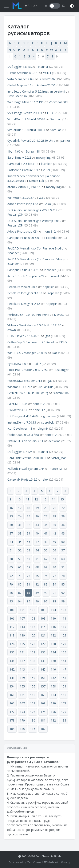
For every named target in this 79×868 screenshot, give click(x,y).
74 (28, 576)
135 (64, 652)
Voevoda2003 (58, 102)
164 (53, 695)
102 (33, 610)
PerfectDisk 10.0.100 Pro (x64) (28, 315)
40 (37, 533)
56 (54, 550)
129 (64, 644)
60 (28, 559)
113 (22, 627)
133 (43, 652)
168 (33, 703)
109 (43, 618)
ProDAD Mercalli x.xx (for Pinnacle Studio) (36, 248)
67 (28, 567)
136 (12, 661)
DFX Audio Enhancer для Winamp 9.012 (34, 221)
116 (53, 627)
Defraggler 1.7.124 (20, 452)
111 (64, 618)
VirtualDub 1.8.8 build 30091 (26, 130)
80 (20, 584)
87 (20, 593)
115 (43, 627)
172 (12, 712)
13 (45, 499)
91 (54, 593)
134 (53, 652)
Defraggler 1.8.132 (20, 67)
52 (20, 550)
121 (43, 635)
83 (46, 584)
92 (63, 593)
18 (28, 508)
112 (12, 627)
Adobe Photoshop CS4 (23, 204)
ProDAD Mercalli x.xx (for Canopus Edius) (35, 259)
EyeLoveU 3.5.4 (18, 364)
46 (28, 542)
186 (33, 729)
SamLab (56, 119)
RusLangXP (15, 214)
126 (33, 644)
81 (28, 584)
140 (53, 661)
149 (22, 678)
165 (64, 695)
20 (46, 508)
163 (43, 695)
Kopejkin (48, 287)
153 (64, 678)
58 (11, 559)
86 (11, 593)
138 (33, 661)
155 (22, 686)
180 (33, 720)
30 (11, 525)
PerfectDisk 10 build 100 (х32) (28, 393)
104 (53, 610)
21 (54, 508)
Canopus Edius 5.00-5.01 (24, 238)
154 (12, 686)
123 (64, 635)
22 (63, 508)
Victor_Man (59, 458)
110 (53, 618)
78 (63, 576)
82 (37, 584)
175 (43, 712)
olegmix (43, 428)
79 (11, 584)
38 (20, 533)
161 (22, 695)
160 (12, 695)
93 (11, 601)
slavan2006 (47, 79)
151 (43, 678)
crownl (54, 276)
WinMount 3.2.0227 (21, 198)
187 (43, 729)
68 (37, 567)
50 (63, 542)
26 (37, 516)
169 (43, 703)
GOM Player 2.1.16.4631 (24, 336)
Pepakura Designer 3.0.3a (25, 293)
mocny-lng (43, 157)
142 (12, 669)
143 (22, 669)
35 (54, 525)
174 (33, 712)
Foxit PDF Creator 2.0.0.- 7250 (28, 370)
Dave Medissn (17, 96)
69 (46, 567)
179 (22, 720)
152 (53, 678)
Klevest (59, 315)
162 (33, 695)
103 (43, 610)
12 (36, 499)
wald (42, 198)
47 (37, 542)
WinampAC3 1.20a (20, 387)
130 (12, 652)
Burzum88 (33, 151)
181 (43, 720)
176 (53, 712)
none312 (50, 231)
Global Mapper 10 (19, 85)
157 (43, 686)
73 (20, 576)
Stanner (43, 67)
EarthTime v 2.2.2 (20, 157)
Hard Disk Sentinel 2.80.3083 (27, 458)
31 (20, 525)
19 (37, 508)
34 (46, 525)
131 (22, 652)
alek (46, 479)
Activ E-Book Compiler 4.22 (26, 276)
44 (11, 542)
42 (54, 533)
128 (53, 644)
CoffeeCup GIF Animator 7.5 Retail (31, 342)
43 (63, 533)
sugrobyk (48, 422)
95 (28, 601)
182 (53, 720)
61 (37, 559)
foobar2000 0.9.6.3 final (23, 435)
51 (11, 550)
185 (22, 729)
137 (22, 661)
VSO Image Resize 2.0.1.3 (25, 113)
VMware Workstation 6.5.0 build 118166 (34, 325)
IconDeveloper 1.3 (20, 428)
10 (19, 499)
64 (63, 559)
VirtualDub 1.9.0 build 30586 (26, 119)
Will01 (47, 73)
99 (63, 601)
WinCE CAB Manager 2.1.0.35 (27, 353)
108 (33, 618)
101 (22, 610)
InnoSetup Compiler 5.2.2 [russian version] (36, 91)
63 (54, 559)
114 (33, 627)
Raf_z (56, 353)
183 (64, 720)
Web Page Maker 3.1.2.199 (25, 102)
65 (11, 567)
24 (20, 516)
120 (33, 635)
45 (20, 542)
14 (54, 499)
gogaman (50, 416)
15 (62, 499)
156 (33, 686)
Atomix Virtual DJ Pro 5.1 (24, 187)
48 (46, 542)
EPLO (51, 113)
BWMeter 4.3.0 (17, 410)
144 (33, 669)
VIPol (46, 170)
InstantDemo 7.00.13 (22, 422)
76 (46, 576)
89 (37, 593)
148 (12, 678)
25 (28, 516)
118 (12, 635)
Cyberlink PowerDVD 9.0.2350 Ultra (31, 141)
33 (37, 525)
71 (63, 567)
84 (54, 584)
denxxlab (54, 441)
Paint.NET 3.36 (17, 404)
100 (12, 610)
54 (37, 550)
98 (54, 601)
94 (20, 601)
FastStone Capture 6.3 (23, 170)
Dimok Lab (37, 181)
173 (22, 712)
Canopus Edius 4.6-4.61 (23, 270)
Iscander (52, 238)
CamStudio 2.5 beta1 (22, 164)
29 (63, 516)
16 (11, 508)
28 (54, 516)
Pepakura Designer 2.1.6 (24, 304)
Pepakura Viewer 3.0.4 (22, 287)
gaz (48, 336)
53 (28, 550)
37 (11, 533)
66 (20, 567)
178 (12, 720)
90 (46, 593)
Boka (47, 204)
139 (43, 661)
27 (46, 516)
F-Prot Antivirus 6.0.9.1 (23, 73)
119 (22, 635)
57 (63, 550)
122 (53, 635)
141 (64, 661)
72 (11, 576)
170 (53, 703)
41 (46, 533)
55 (46, 550)
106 (12, 618)
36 (63, 525)
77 (54, 576)
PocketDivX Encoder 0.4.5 (25, 381)
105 (64, 610)
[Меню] (6, 6)
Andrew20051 (46, 85)
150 (33, 678)
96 (37, 601)
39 (28, 533)
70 (54, 567)
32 (28, 525)
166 (12, 703)
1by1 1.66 (14, 151)
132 (33, 652)
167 (22, 703)
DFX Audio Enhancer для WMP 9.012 (32, 210)
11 (28, 499)
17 (20, 508)
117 (64, 627)
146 (53, 669)
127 (43, 644)
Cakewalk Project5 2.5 (22, 479)
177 (64, 712)
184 (12, 729)
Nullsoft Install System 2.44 (26, 469)
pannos (66, 141)
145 (43, 669)
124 (12, 644)
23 (11, 516)
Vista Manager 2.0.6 (21, 79)
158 (53, 686)
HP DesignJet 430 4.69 (23, 416)
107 (22, 618)
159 (64, 686)
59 (20, 559)
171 (64, 703)
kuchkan (47, 164)
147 (64, 669)
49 (54, 542)
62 (46, 559)
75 (37, 576)
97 (46, 601)
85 (63, 584)
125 (22, 644)
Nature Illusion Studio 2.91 (25, 441)
